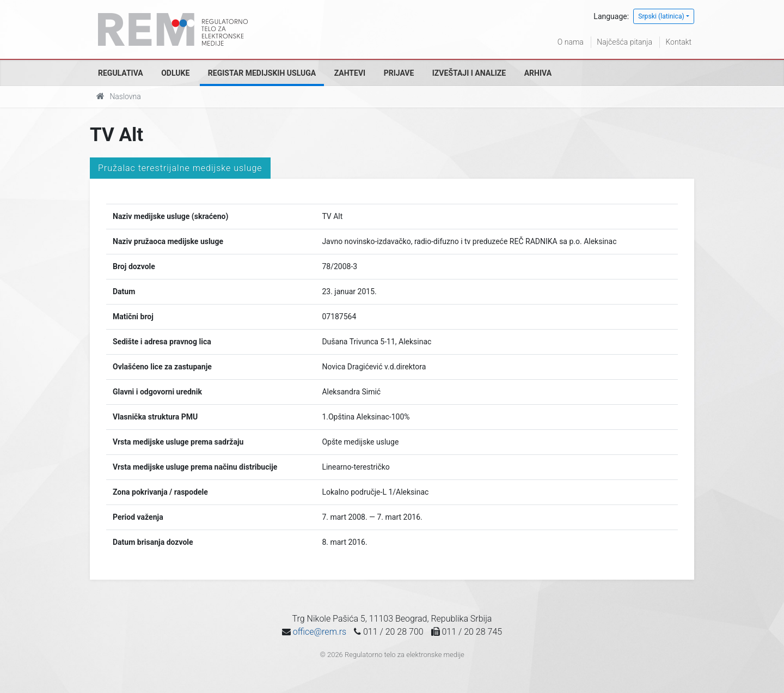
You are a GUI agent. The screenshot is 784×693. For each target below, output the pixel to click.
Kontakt (678, 42)
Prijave (399, 73)
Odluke (175, 73)
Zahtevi (350, 73)
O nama (571, 42)
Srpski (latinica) (661, 16)
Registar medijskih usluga (262, 73)
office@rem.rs (320, 632)
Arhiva (538, 73)
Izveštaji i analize (469, 73)
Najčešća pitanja (624, 42)
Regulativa (121, 73)
